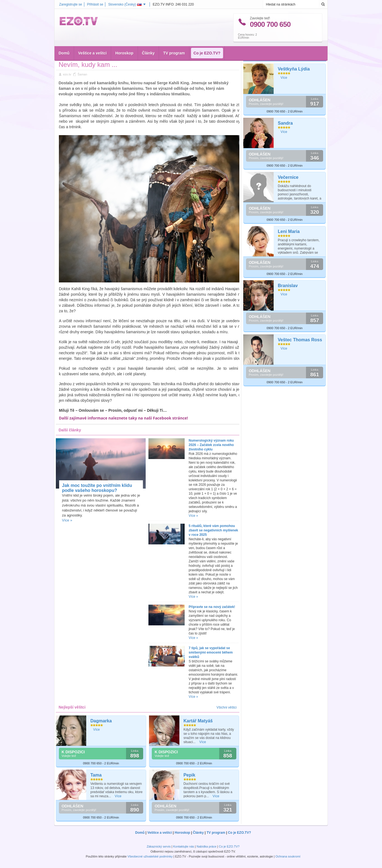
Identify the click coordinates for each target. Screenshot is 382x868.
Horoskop (124, 42)
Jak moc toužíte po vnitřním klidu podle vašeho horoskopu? (97, 488)
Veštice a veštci (93, 42)
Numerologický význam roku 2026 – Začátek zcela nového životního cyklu (211, 445)
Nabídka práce (206, 846)
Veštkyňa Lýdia (294, 69)
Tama (96, 775)
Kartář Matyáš (198, 721)
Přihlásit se (95, 4)
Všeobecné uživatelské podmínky (150, 856)
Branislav (288, 286)
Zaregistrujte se (71, 4)
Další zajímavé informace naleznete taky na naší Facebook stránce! (123, 418)
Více (96, 730)
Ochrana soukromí (288, 856)
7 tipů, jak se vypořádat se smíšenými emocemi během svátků (211, 652)
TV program (174, 42)
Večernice (288, 177)
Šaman (105, 55)
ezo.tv (67, 74)
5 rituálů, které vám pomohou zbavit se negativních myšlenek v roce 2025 (214, 530)
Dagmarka (101, 721)
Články (148, 42)
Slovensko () (125, 4)
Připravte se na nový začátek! (212, 607)
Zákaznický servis (159, 846)
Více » (67, 520)
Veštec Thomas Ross (300, 340)
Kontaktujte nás (184, 846)
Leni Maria (289, 231)
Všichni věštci (227, 707)
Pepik (189, 775)
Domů (64, 42)
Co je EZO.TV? (207, 42)
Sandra (285, 123)
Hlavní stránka (72, 55)
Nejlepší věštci (260, 56)
